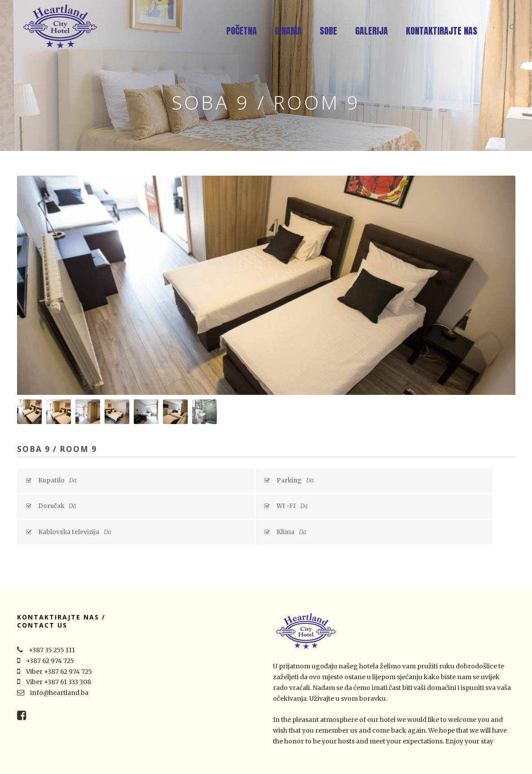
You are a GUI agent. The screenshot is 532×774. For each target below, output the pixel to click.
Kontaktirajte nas (442, 31)
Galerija (372, 31)
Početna (242, 31)
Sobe (328, 31)
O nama (288, 31)
